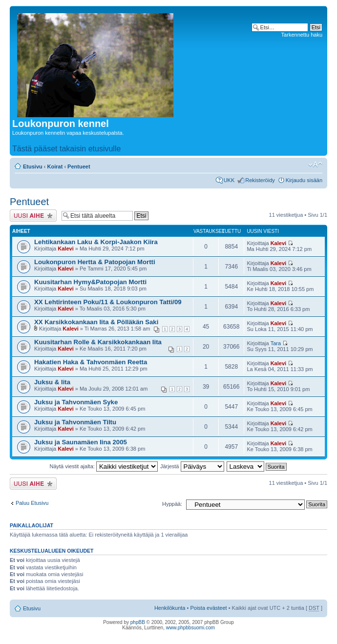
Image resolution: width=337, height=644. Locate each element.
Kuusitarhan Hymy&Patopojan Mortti (90, 282)
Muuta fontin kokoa (315, 165)
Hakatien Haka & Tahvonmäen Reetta (91, 362)
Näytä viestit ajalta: (104, 466)
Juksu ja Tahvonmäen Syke (76, 402)
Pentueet (79, 166)
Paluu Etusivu (32, 503)
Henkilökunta (170, 608)
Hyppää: (172, 504)
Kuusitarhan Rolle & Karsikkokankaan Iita (98, 342)
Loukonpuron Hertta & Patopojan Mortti (95, 262)
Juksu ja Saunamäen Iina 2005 (81, 442)
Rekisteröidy (260, 180)
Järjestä (192, 466)
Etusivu (33, 166)
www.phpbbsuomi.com (190, 628)
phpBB (138, 622)
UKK (229, 180)
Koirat (55, 166)
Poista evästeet (208, 608)
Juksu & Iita (52, 382)
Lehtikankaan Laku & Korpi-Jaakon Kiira (96, 242)
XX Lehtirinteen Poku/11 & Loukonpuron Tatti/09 (108, 302)
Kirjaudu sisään (304, 180)
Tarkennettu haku (302, 35)
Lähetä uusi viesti (33, 216)
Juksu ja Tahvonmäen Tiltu (75, 422)
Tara (276, 343)
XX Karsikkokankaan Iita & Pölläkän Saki (96, 322)
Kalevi (65, 249)
